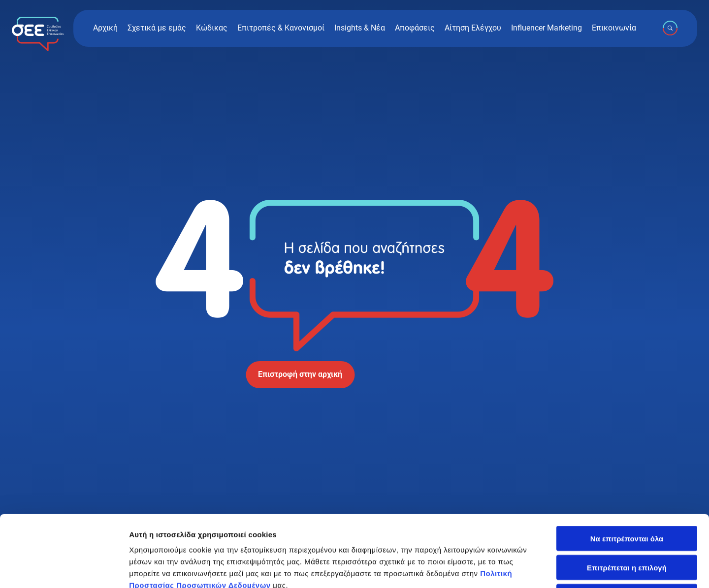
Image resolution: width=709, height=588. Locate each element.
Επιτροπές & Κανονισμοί (281, 28)
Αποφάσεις (415, 28)
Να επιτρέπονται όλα (627, 467)
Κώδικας (212, 28)
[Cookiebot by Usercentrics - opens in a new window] (64, 569)
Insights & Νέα (360, 28)
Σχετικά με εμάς (157, 28)
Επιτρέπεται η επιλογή (627, 496)
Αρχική (105, 28)
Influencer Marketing (547, 28)
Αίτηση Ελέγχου (473, 28)
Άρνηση (627, 525)
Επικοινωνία (614, 28)
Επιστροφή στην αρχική (300, 374)
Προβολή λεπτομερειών (585, 569)
